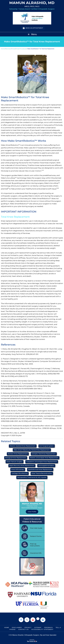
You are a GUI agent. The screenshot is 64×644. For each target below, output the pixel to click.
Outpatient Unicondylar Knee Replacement (42, 462)
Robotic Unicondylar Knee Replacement (44, 458)
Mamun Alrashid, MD (32, 504)
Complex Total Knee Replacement (44, 454)
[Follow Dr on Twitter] (27, 620)
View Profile (32, 512)
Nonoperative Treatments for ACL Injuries (32, 477)
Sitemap (38, 627)
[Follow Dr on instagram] (38, 619)
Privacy (28, 627)
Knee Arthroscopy (18, 469)
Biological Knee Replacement (16, 458)
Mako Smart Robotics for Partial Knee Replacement (32, 450)
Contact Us (23, 629)
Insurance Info (36, 553)
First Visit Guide (36, 528)
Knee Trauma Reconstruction (42, 473)
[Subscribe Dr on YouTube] (33, 620)
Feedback (48, 627)
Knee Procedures (21, 49)
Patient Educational (32, 520)
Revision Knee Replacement (18, 454)
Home (3, 49)
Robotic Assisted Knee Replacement (23, 446)
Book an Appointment (34, 28)
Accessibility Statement (42, 629)
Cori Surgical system (47, 446)
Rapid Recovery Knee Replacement (22, 466)
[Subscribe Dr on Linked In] (43, 620)
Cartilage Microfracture (20, 473)
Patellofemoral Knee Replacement (40, 469)
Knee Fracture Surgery (14, 462)
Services (8, 49)
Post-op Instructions (35, 545)
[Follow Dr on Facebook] (21, 620)
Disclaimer (17, 627)
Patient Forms (36, 536)
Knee (14, 49)
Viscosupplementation (46, 466)
